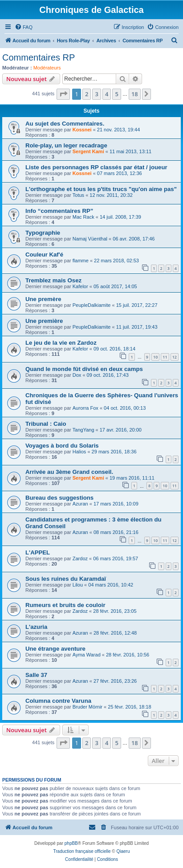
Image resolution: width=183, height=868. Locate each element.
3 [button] (96, 94)
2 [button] (87, 94)
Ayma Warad (87, 655)
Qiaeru (123, 851)
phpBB (71, 843)
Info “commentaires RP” (59, 211)
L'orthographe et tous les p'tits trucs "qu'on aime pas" (101, 189)
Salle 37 (36, 675)
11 (165, 357)
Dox (77, 375)
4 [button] (107, 94)
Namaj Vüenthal (90, 239)
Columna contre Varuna (58, 701)
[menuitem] (24, 27)
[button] (63, 94)
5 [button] (116, 94)
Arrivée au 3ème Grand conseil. (69, 472)
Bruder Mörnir (87, 707)
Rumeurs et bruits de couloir (65, 605)
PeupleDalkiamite (92, 305)
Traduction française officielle (82, 851)
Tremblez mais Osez (53, 280)
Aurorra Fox (85, 408)
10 (155, 357)
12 (175, 357)
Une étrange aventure (55, 649)
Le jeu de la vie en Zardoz (61, 343)
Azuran (80, 504)
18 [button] (135, 94)
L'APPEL (38, 552)
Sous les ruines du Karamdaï (66, 579)
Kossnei (82, 130)
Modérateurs (47, 68)
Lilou (78, 585)
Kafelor (80, 286)
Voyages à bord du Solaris (62, 446)
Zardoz (80, 558)
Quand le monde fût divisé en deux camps (84, 369)
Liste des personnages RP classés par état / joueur (96, 167)
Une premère (43, 299)
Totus (78, 195)
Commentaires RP (39, 57)
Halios (79, 452)
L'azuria (36, 627)
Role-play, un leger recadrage (66, 145)
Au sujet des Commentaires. (65, 124)
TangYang (83, 430)
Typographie (43, 233)
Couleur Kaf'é (44, 255)
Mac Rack (83, 217)
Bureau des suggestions (59, 498)
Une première (44, 321)
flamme (81, 261)
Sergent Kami (88, 151)
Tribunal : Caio (46, 424)
